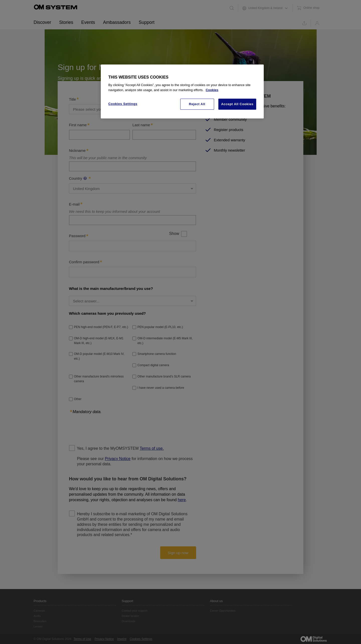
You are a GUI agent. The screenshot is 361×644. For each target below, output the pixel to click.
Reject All (197, 104)
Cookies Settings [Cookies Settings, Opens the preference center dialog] (123, 104)
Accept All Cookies (237, 104)
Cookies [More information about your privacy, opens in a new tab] (212, 90)
